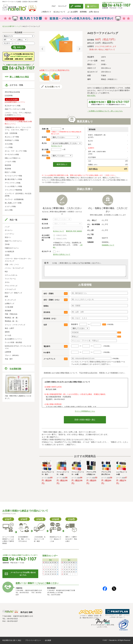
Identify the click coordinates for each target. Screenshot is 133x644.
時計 (6, 272)
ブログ (53, 6)
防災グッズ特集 (10, 172)
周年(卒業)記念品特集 (12, 92)
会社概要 (48, 640)
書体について (62, 219)
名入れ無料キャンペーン (13, 339)
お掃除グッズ (9, 304)
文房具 (7, 255)
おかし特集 (9, 210)
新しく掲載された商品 (19, 77)
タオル (7, 282)
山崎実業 (8, 352)
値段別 (7, 332)
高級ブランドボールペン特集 (15, 109)
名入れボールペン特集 (13, 106)
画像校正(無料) (60, 235)
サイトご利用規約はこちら (85, 411)
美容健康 (8, 311)
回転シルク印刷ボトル (13, 158)
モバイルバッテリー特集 (13, 176)
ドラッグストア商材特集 (13, 190)
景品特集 (8, 169)
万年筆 (7, 244)
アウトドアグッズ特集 (13, 183)
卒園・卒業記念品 (11, 314)
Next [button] (79, 49)
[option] (61, 43)
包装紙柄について (108, 245)
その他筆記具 (9, 252)
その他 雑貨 (9, 307)
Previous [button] (42, 49)
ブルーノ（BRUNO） (12, 355)
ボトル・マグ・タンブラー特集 (16, 151)
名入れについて (59, 12)
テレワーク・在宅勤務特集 (14, 199)
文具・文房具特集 (11, 133)
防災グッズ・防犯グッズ (13, 293)
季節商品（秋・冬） (12, 321)
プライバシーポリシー (33, 640)
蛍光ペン (8, 237)
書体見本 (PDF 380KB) (74, 231)
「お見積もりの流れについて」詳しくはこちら (105, 111)
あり (58, 251)
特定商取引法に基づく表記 (12, 640)
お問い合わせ (94, 12)
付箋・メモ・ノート (12, 264)
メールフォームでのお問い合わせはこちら (23, 574)
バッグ (18, 26)
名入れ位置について (52, 87)
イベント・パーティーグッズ (15, 325)
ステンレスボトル (11, 275)
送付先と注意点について (62, 254)
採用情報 (83, 12)
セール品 (8, 335)
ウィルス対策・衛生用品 (13, 342)
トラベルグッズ (10, 289)
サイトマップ (62, 6)
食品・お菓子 (9, 328)
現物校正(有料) (60, 239)
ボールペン (9, 230)
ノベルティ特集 (10, 162)
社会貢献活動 (15, 369)
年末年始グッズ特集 (12, 140)
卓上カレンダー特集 (12, 137)
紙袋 (6, 296)
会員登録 (78, 6)
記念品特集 (9, 96)
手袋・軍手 (9, 359)
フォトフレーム (10, 279)
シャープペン (9, 234)
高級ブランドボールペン (13, 241)
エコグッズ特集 (10, 206)
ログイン (93, 6)
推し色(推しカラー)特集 (13, 203)
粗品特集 (8, 165)
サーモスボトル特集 (12, 154)
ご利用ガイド (46, 12)
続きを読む (92, 95)
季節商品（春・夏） (12, 318)
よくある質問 (73, 12)
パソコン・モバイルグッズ (14, 268)
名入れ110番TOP (8, 26)
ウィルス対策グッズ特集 (13, 186)
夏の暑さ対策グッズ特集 (13, 179)
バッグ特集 (9, 147)
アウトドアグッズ (11, 286)
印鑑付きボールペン (12, 248)
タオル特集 (9, 144)
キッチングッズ (10, 300)
